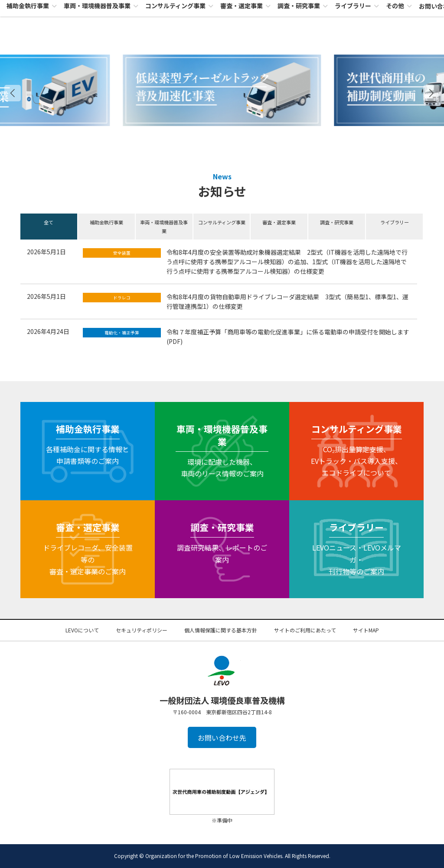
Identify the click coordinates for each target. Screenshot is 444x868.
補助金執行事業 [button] (106, 222)
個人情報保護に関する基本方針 (221, 630)
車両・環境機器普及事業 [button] (164, 227)
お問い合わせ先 (222, 738)
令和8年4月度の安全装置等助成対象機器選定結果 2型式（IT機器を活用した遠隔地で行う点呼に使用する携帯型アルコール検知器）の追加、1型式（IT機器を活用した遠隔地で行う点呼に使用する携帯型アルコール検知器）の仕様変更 (287, 262)
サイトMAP (366, 630)
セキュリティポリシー (142, 630)
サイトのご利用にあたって (305, 630)
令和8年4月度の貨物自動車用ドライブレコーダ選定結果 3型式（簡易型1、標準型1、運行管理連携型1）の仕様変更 (287, 301)
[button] (431, 93)
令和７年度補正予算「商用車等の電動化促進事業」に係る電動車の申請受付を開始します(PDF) (288, 337)
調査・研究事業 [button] (337, 222)
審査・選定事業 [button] (279, 222)
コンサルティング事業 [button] (222, 222)
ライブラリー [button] (395, 222)
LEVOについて (82, 630)
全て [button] (49, 222)
